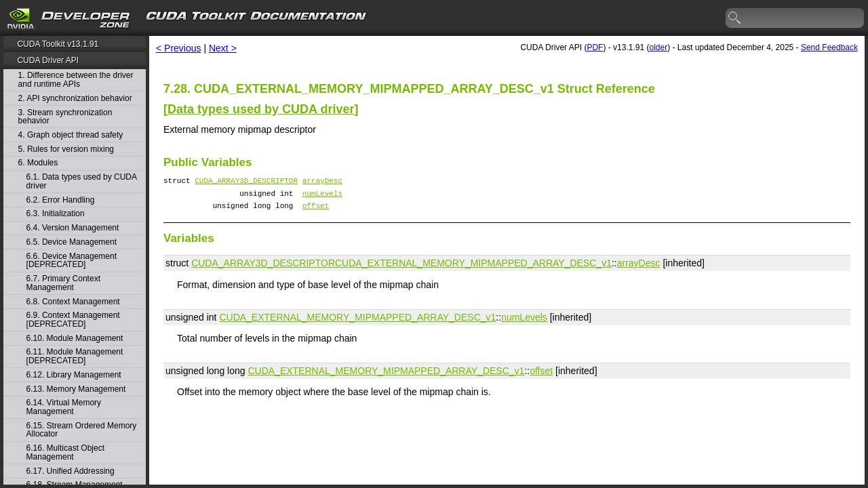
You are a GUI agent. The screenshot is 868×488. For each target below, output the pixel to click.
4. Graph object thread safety (71, 135)
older (658, 47)
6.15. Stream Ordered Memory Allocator (82, 430)
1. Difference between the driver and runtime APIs (76, 80)
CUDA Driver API (48, 60)
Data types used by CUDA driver (261, 109)
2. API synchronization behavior (75, 99)
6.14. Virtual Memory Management (64, 407)
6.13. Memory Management (76, 389)
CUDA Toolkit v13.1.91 (58, 44)
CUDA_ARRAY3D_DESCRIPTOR (246, 182)
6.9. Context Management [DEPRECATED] (73, 320)
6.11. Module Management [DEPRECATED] (75, 356)
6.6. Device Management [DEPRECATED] (72, 261)
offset (316, 211)
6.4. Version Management (73, 228)
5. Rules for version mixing (66, 149)
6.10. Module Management (75, 339)
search (735, 18)
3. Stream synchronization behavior (65, 117)
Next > (223, 48)
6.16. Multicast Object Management (65, 452)
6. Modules (38, 163)
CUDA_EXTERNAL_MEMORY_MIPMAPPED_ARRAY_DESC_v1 (473, 269)
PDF (595, 47)
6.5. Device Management (72, 242)
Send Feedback (829, 47)
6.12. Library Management (74, 375)
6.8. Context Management (73, 302)
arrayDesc (322, 182)
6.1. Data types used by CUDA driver (82, 181)
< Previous (179, 48)
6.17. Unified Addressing (71, 471)
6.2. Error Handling (61, 200)
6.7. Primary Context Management (63, 283)
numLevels (322, 197)
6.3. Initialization (56, 214)
